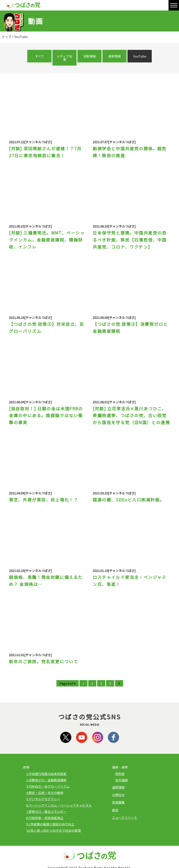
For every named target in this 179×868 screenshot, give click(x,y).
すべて (40, 56)
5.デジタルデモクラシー (43, 799)
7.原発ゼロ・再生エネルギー (46, 812)
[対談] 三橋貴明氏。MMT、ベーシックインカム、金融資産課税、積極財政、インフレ (47, 240)
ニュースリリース (124, 817)
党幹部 (120, 774)
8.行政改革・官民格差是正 (45, 818)
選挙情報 (114, 56)
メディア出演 (64, 58)
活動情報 (89, 56)
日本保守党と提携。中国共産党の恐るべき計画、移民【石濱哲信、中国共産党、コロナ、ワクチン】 (130, 240)
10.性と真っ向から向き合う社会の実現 (53, 830)
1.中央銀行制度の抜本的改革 (46, 774)
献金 (115, 810)
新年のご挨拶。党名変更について (43, 661)
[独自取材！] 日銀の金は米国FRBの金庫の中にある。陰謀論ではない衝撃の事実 (46, 415)
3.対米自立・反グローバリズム (48, 786)
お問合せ (118, 795)
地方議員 (121, 780)
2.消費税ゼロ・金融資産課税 (46, 780)
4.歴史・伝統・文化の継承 (45, 793)
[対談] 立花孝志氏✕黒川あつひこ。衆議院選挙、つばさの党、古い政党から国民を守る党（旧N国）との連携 (131, 415)
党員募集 (118, 802)
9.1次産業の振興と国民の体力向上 (50, 824)
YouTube (140, 56)
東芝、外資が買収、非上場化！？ (44, 500)
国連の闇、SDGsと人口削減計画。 (128, 500)
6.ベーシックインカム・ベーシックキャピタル (59, 805)
